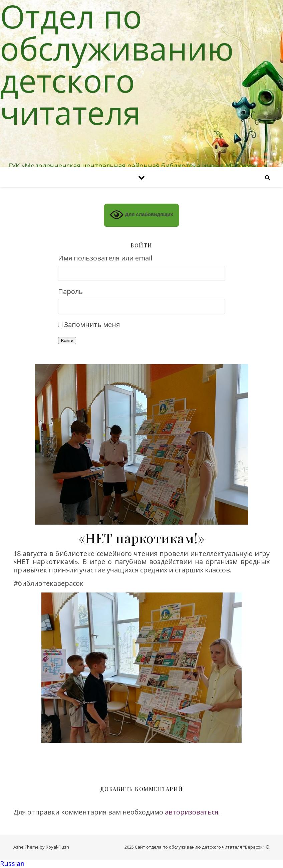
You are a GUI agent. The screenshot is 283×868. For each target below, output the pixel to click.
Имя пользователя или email (105, 258)
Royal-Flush (57, 847)
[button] (141, 864)
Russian (12, 863)
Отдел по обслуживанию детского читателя (117, 64)
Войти (67, 341)
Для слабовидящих (141, 215)
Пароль (70, 292)
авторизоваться (192, 812)
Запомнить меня (92, 324)
